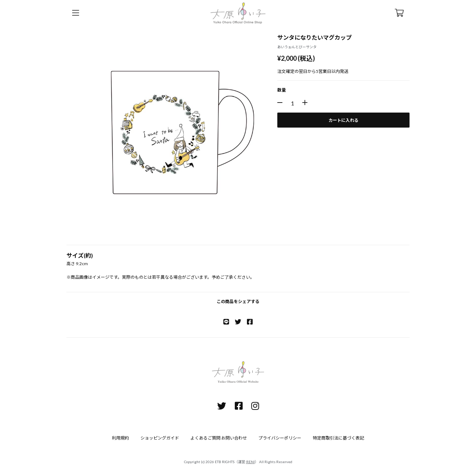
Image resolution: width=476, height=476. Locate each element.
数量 (282, 90)
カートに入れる (343, 120)
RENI (251, 462)
